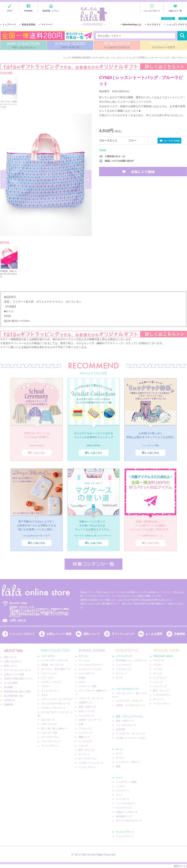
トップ (66, 58)
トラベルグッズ (124, 656)
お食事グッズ (85, 703)
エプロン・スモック (51, 682)
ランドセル (84, 660)
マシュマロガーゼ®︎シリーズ (56, 704)
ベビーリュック (49, 673)
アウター (158, 665)
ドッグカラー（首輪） (127, 782)
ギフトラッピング (123, 634)
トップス (158, 669)
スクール (83, 656)
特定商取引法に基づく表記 (17, 692)
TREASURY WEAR (164, 45)
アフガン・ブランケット (54, 708)
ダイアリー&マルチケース (129, 821)
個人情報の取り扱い (14, 696)
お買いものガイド (13, 661)
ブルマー (46, 686)
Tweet (103, 150)
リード (119, 795)
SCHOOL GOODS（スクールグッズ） (91, 58)
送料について (91, 634)
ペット (119, 778)
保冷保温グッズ (124, 816)
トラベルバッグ (124, 669)
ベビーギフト (48, 656)
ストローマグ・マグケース (55, 660)
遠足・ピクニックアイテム (129, 716)
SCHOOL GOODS (70, 45)
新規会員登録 (29, 25)
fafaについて (10, 657)
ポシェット (121, 673)
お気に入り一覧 (175, 11)
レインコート (123, 791)
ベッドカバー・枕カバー (128, 762)
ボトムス (158, 673)
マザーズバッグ (49, 724)
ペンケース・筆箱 (88, 686)
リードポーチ (123, 799)
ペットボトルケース (126, 725)
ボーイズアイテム (50, 737)
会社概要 (8, 687)
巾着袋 (82, 678)
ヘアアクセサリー (162, 695)
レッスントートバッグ (124, 58)
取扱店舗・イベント (51, 11)
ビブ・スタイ (48, 678)
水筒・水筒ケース (88, 707)
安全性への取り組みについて (18, 679)
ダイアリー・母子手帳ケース (56, 669)
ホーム (119, 749)
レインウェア (160, 686)
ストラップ (84, 754)
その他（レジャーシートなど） (132, 738)
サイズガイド (154, 25)
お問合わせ (10, 700)
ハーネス (120, 786)
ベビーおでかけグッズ (127, 689)
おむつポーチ (48, 720)
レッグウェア (160, 678)
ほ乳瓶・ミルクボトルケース (130, 705)
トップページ (9, 25)
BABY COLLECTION (23, 45)
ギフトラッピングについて (17, 670)
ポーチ (119, 678)
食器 (118, 766)
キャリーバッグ (124, 808)
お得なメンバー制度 (59, 634)
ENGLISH (168, 19)
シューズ (83, 746)
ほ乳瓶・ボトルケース (52, 665)
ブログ (10, 11)
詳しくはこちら (37, 453)
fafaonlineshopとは (132, 25)
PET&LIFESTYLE (117, 45)
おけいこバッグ (86, 711)
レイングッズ (85, 733)
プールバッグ (85, 728)
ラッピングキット (50, 746)
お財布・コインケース (90, 720)
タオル (45, 695)
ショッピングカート (152, 11)
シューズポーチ (86, 673)
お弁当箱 (120, 729)
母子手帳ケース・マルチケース (132, 660)
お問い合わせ (18, 620)
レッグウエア (85, 741)
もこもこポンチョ (50, 691)
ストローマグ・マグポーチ (129, 701)
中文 (183, 19)
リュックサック (86, 716)
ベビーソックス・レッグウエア (57, 699)
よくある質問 (154, 634)
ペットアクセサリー (126, 803)
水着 (81, 724)
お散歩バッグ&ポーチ (127, 812)
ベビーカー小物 (49, 733)
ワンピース (159, 660)
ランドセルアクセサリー (91, 665)
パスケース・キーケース (91, 698)
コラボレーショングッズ (91, 763)
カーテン (120, 758)
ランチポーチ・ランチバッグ (130, 734)
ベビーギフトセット (51, 741)
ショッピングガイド (177, 25)
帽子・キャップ (86, 750)
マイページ (47, 25)
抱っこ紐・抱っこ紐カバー (55, 728)
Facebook (28, 11)
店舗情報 (179, 634)
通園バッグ (84, 737)
